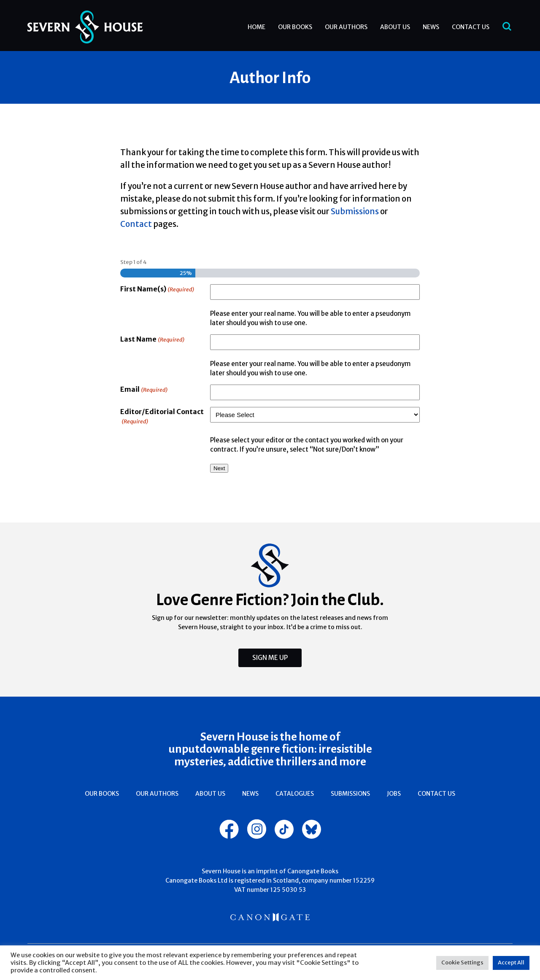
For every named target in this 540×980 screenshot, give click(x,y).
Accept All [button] (511, 963)
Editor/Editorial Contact (162, 417)
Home (256, 27)
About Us (395, 27)
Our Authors (346, 27)
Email (144, 390)
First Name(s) (157, 289)
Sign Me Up (270, 658)
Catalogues (295, 794)
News (431, 27)
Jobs (394, 794)
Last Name (152, 340)
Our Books (295, 27)
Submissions (350, 794)
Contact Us (471, 27)
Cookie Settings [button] (462, 963)
